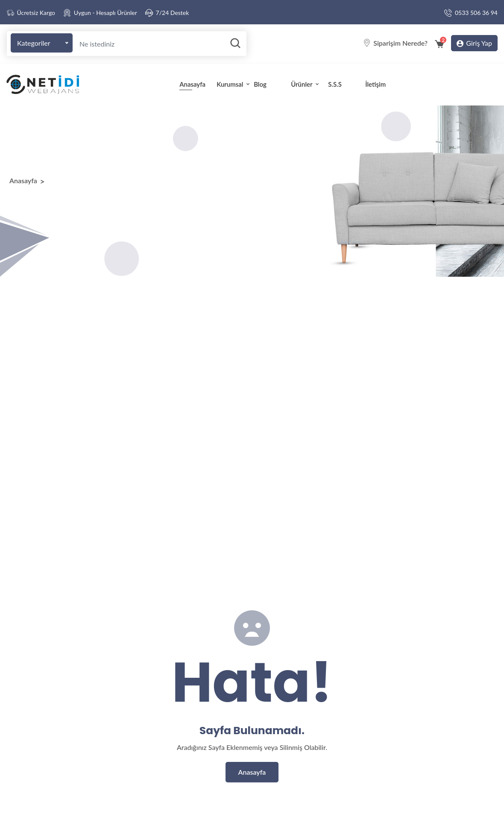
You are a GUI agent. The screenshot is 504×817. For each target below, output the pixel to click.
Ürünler (306, 84)
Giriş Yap (474, 44)
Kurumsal (233, 84)
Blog (260, 84)
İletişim (375, 84)
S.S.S (335, 84)
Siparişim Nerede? (400, 43)
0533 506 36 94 (476, 13)
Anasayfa (192, 84)
